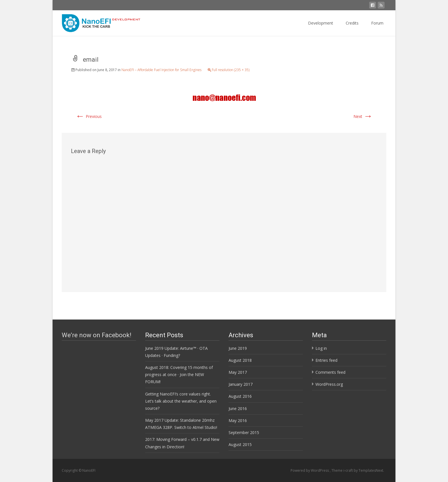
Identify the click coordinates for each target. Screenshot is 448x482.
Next (363, 116)
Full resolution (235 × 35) (231, 70)
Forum (377, 23)
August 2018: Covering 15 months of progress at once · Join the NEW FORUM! (179, 374)
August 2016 (240, 396)
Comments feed (330, 372)
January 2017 (241, 384)
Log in (321, 348)
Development (321, 23)
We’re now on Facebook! (97, 335)
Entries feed (326, 360)
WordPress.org (329, 384)
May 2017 (238, 372)
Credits (352, 23)
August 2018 (240, 360)
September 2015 (244, 432)
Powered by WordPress (310, 470)
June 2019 (238, 348)
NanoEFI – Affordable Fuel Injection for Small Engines (161, 70)
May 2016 (238, 420)
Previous (89, 116)
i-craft (349, 470)
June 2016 (238, 408)
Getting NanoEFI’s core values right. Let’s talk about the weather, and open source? (181, 401)
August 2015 (240, 444)
